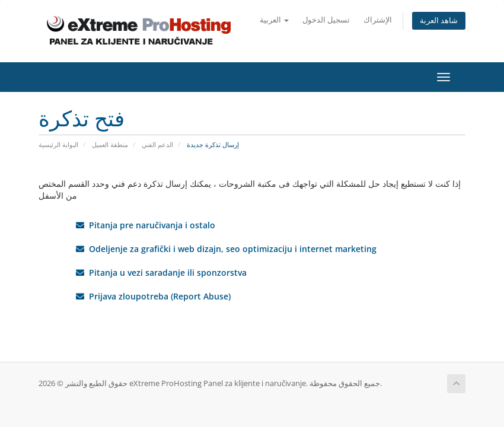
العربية (274, 20)
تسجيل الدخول (326, 20)
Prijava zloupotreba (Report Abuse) (153, 296)
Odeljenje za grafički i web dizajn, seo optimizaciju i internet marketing (226, 249)
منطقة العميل (110, 144)
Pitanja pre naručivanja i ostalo (146, 225)
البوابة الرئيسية (58, 144)
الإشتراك (378, 20)
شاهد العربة (439, 20)
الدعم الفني (157, 144)
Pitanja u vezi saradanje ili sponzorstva (161, 273)
